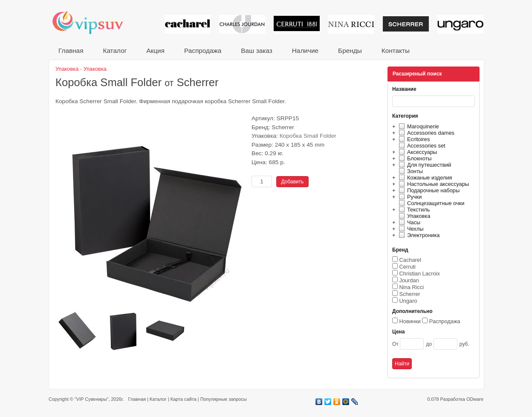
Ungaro (408, 301)
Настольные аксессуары (433, 184)
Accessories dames (425, 133)
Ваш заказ (256, 51)
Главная (71, 51)
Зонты (410, 171)
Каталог (115, 51)
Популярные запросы (224, 399)
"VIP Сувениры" (91, 399)
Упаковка (413, 216)
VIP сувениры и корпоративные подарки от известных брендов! (93, 22)
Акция (155, 51)
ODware (475, 399)
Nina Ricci (412, 287)
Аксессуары (417, 152)
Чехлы (410, 229)
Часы (408, 222)
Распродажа (203, 51)
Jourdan (409, 280)
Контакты (396, 51)
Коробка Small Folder (308, 136)
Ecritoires (413, 139)
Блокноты (414, 158)
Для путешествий (424, 165)
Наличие (305, 51)
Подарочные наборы (428, 190)
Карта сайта (184, 399)
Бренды (350, 51)
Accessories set (421, 146)
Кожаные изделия (424, 178)
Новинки (410, 321)
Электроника (418, 235)
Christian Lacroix (420, 274)
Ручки (409, 197)
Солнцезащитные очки (430, 203)
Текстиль (413, 210)
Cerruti (408, 267)
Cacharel (410, 260)
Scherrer (410, 294)
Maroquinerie (418, 126)
